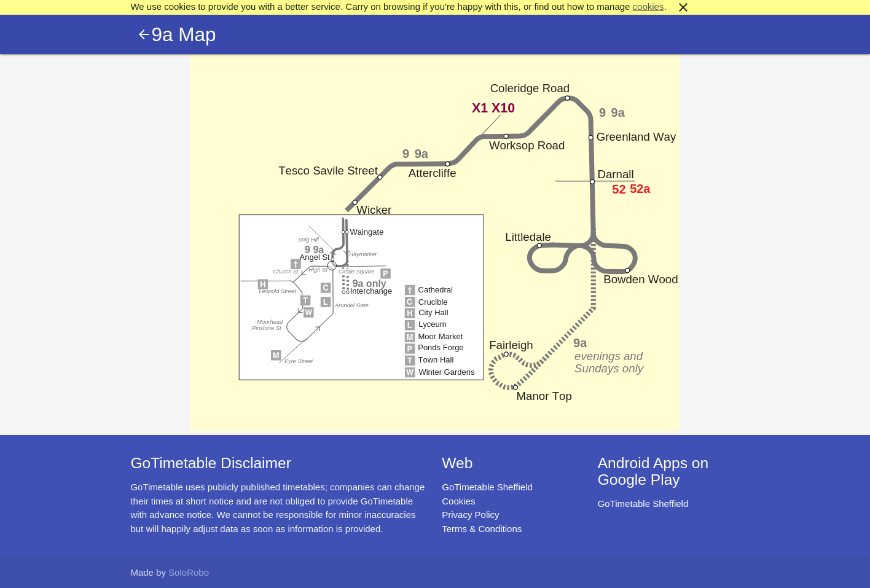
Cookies (458, 501)
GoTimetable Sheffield (487, 487)
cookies (649, 6)
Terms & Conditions (482, 529)
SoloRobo (189, 572)
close (683, 7)
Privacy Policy (470, 515)
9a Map (183, 34)
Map (435, 242)
